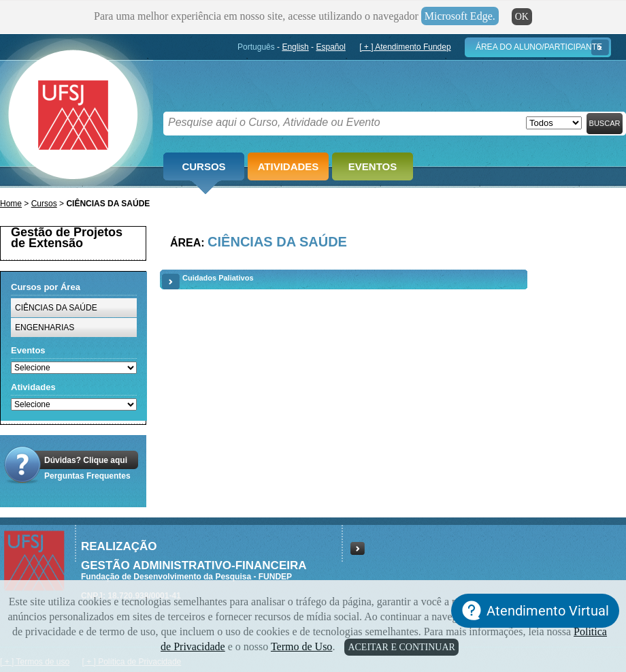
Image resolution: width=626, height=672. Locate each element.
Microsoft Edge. (460, 16)
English (295, 47)
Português (256, 47)
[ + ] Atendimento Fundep (405, 47)
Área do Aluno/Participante (539, 47)
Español (330, 47)
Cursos (203, 166)
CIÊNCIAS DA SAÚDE (56, 308)
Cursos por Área (46, 287)
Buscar (605, 123)
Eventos (373, 166)
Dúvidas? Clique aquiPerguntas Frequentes (87, 468)
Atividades (289, 166)
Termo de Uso (301, 646)
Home (11, 204)
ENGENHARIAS (45, 327)
